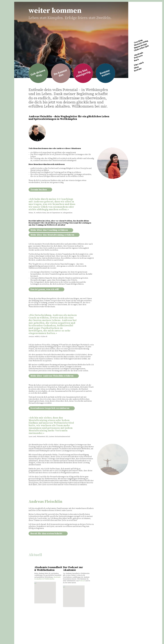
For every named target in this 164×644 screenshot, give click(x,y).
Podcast (82, 581)
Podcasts (138, 57)
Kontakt (138, 70)
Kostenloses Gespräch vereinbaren (52, 408)
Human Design (140, 46)
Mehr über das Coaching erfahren (51, 230)
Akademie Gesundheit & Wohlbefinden (48, 578)
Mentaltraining (141, 43)
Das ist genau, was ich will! (46, 289)
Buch (136, 60)
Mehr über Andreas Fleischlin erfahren (54, 376)
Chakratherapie (141, 48)
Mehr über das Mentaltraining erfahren (54, 235)
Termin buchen (40, 190)
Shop (136, 68)
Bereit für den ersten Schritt (48, 534)
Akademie (139, 54)
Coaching (138, 41)
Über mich (139, 64)
